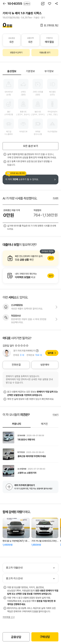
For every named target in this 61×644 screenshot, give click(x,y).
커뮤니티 (17, 424)
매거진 (44, 424)
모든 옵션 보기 (31, 146)
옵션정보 (12, 71)
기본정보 (30, 71)
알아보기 (30, 258)
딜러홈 (51, 353)
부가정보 (49, 71)
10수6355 (19, 4)
